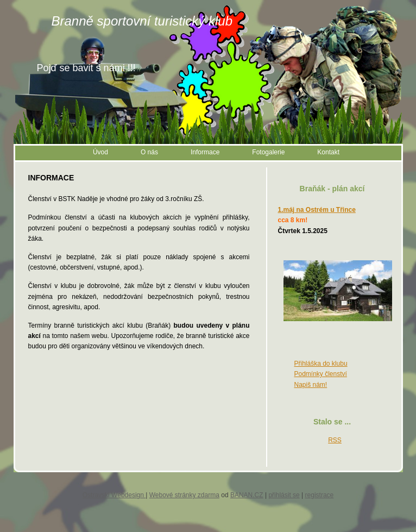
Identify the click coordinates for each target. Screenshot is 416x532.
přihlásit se (284, 495)
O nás (149, 152)
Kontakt (328, 152)
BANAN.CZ (247, 495)
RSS (335, 440)
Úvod (100, 152)
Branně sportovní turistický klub (142, 21)
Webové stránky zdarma (184, 495)
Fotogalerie (268, 152)
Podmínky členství (321, 374)
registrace (320, 495)
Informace (205, 152)
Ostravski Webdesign (114, 495)
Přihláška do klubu (321, 364)
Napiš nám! (311, 385)
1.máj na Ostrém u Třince (317, 210)
